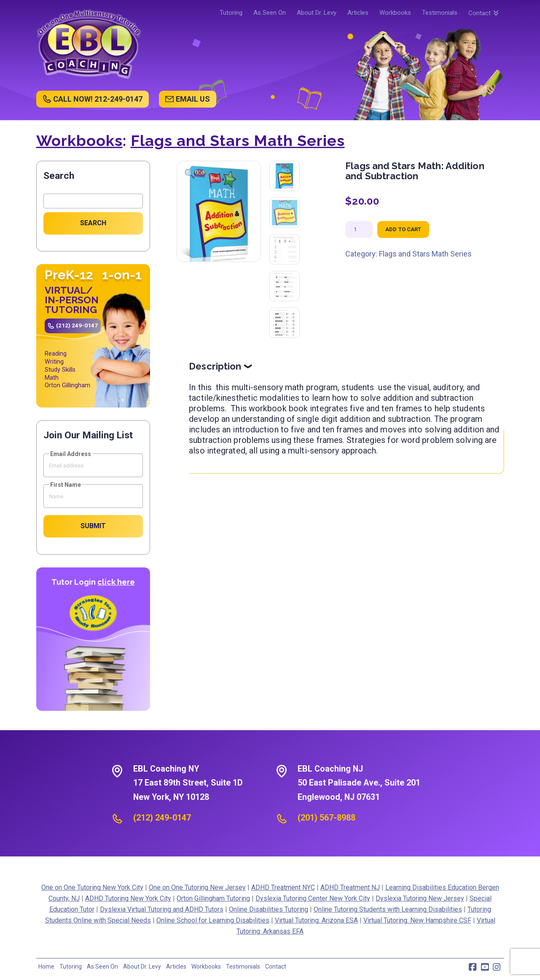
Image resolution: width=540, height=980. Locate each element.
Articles (176, 967)
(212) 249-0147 (77, 325)
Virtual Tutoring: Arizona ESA (316, 920)
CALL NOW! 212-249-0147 (98, 99)
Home (46, 967)
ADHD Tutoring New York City (128, 898)
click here (116, 582)
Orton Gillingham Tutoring (213, 898)
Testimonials (243, 967)
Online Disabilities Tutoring (269, 909)
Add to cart (403, 229)
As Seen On (102, 967)
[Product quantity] (359, 229)
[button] (190, 174)
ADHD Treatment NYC (283, 887)
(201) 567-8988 (326, 818)
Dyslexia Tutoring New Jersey (420, 898)
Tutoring (71, 967)
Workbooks (79, 140)
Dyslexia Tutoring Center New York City (313, 898)
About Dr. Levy (142, 967)
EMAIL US (193, 99)
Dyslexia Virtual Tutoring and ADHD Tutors (162, 909)
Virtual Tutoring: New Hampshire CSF (417, 920)
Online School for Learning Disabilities (213, 920)
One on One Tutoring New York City (92, 887)
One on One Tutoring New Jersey (197, 887)
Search (59, 176)
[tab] (346, 366)
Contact (276, 967)
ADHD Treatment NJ (350, 887)
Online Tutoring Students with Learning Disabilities (388, 909)
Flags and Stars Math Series (238, 140)
